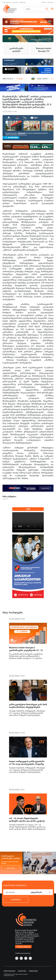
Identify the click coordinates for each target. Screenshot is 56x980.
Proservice (12, 976)
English (44, 2)
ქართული (50, 2)
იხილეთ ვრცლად (23, 947)
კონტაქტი (23, 2)
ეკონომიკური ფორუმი (16, 50)
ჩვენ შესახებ (7, 2)
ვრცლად (11, 868)
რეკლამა (15, 2)
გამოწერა (16, 900)
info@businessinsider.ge (23, 953)
